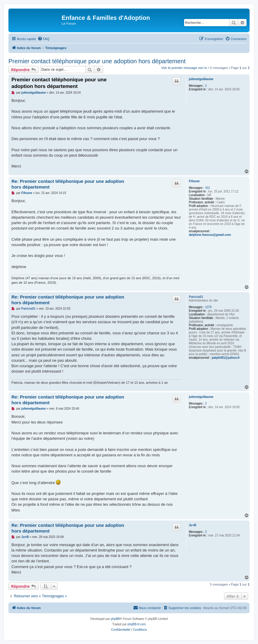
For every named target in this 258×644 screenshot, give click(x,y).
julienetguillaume (201, 79)
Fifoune (194, 181)
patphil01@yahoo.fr (226, 358)
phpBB (115, 619)
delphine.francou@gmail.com (210, 235)
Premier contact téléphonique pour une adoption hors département (97, 61)
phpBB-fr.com (137, 624)
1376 (208, 307)
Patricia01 (196, 297)
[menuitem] (44, 39)
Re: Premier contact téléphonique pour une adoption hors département (68, 184)
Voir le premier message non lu (184, 68)
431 (208, 188)
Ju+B (193, 525)
